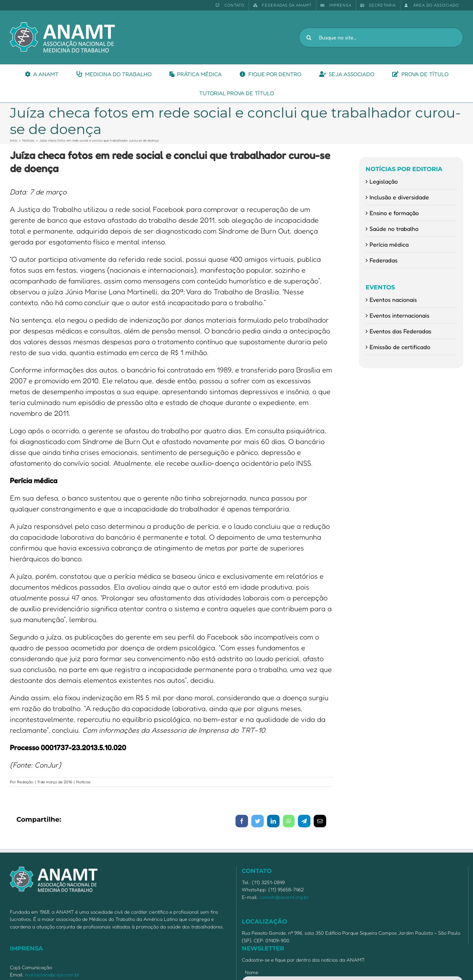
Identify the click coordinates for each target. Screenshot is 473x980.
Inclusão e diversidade (399, 197)
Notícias (83, 782)
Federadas (383, 260)
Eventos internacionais (399, 315)
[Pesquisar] (309, 37)
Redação (25, 782)
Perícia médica (389, 244)
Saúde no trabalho (394, 229)
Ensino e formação (394, 213)
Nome (252, 972)
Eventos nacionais (393, 300)
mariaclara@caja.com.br (52, 975)
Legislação (384, 181)
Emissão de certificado (400, 347)
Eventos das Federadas (400, 331)
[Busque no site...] (381, 37)
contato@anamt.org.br (284, 897)
